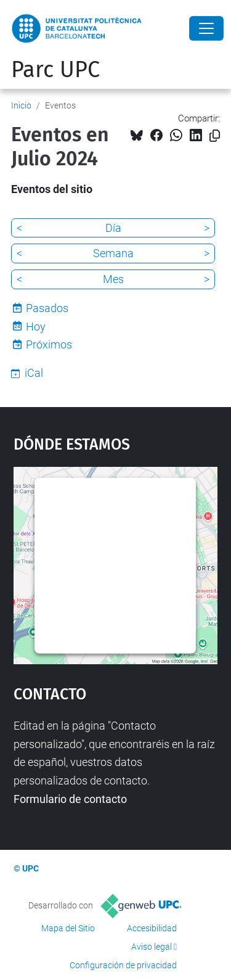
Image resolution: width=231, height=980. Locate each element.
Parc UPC (55, 70)
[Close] (206, 28)
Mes (113, 279)
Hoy (36, 327)
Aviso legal (152, 947)
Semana (113, 253)
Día (113, 228)
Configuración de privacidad (123, 965)
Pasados (47, 308)
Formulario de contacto (70, 799)
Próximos (49, 344)
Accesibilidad (152, 928)
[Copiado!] (215, 136)
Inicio (21, 105)
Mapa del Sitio (68, 928)
